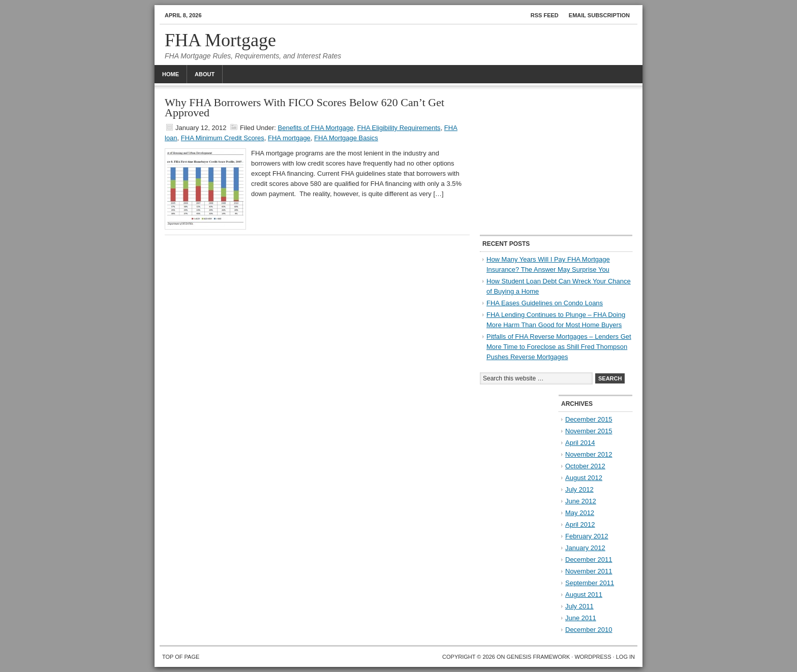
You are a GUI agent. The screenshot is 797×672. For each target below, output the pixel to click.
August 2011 (584, 595)
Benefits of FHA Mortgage (316, 128)
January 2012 (585, 548)
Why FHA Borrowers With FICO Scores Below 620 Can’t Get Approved (304, 107)
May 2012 (580, 513)
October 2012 (585, 466)
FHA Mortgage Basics (346, 138)
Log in (625, 657)
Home (171, 74)
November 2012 (589, 454)
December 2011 (589, 559)
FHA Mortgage (220, 40)
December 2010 (589, 630)
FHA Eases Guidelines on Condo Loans (545, 303)
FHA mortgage (289, 138)
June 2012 (581, 501)
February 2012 (587, 536)
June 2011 (581, 618)
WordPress (593, 657)
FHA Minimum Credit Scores (223, 138)
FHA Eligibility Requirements (399, 128)
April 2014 (580, 443)
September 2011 (590, 583)
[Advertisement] (556, 161)
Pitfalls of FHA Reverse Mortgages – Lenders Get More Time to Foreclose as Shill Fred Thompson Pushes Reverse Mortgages (559, 347)
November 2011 (589, 571)
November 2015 (589, 431)
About (205, 74)
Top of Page (181, 657)
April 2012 (580, 524)
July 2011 (579, 606)
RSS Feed (545, 15)
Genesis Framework (539, 657)
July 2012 (579, 489)
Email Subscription (599, 15)
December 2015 (589, 419)
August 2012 (584, 478)
